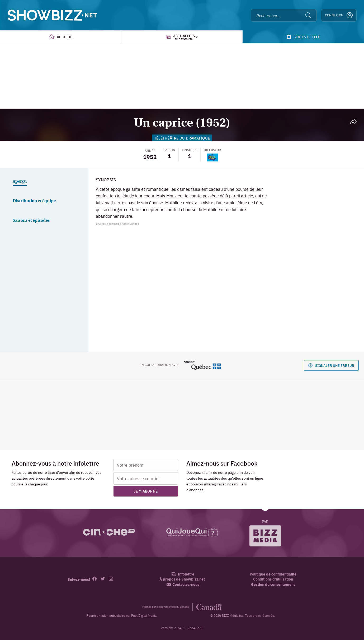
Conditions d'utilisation (273, 579)
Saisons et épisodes (31, 221)
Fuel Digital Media (144, 615)
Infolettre (183, 574)
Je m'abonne (146, 491)
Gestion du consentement (273, 584)
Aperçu (20, 182)
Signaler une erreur (331, 365)
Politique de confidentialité (273, 574)
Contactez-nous (183, 584)
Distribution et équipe (34, 201)
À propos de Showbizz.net (182, 579)
